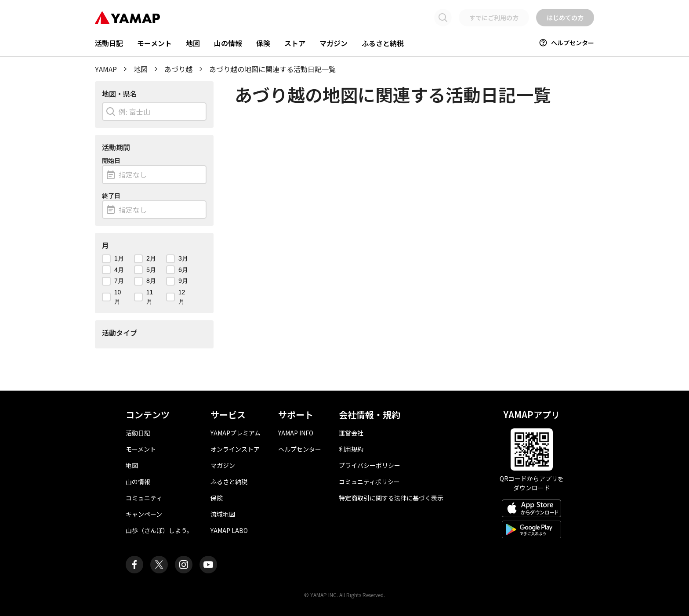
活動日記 (109, 43)
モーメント (154, 43)
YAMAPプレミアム (236, 433)
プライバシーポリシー (370, 465)
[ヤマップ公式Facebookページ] (134, 565)
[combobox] (154, 112)
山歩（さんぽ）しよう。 (159, 530)
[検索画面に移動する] (443, 18)
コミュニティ (144, 498)
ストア (295, 43)
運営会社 (351, 433)
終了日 (111, 196)
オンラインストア (235, 449)
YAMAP (106, 69)
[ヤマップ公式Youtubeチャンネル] (208, 565)
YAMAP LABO (229, 530)
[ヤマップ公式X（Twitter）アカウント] (159, 565)
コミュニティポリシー (369, 482)
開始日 (111, 160)
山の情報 (228, 43)
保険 (263, 43)
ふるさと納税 (383, 43)
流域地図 (223, 514)
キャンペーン (144, 514)
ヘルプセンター (566, 43)
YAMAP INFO (296, 433)
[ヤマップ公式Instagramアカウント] (184, 565)
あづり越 (178, 69)
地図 (193, 43)
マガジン (334, 43)
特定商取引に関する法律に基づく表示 (391, 498)
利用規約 (351, 449)
